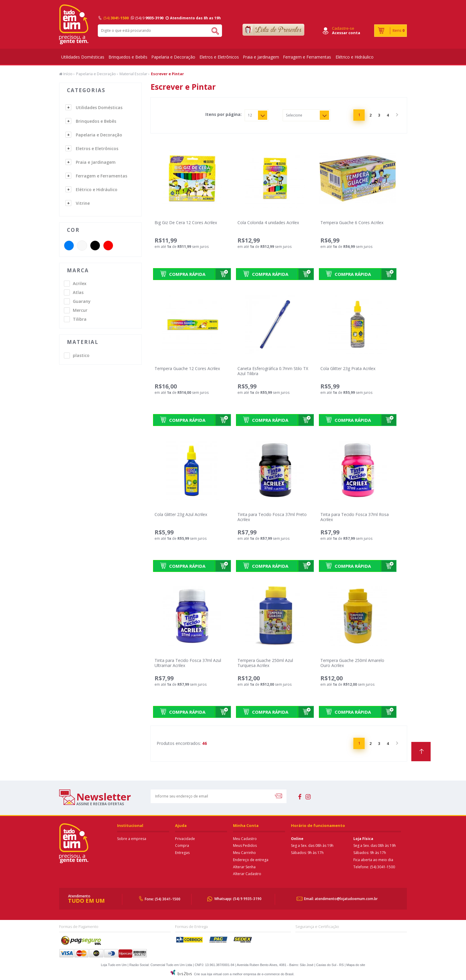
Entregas (182, 853)
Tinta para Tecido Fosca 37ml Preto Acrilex (272, 517)
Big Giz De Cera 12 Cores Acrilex (186, 222)
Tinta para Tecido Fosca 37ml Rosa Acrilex (355, 517)
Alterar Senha (244, 867)
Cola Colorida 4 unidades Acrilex (268, 222)
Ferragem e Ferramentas (307, 57)
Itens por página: (223, 114)
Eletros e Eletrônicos (219, 57)
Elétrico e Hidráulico (355, 57)
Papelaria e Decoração (173, 57)
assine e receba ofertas (100, 804)
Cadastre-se (343, 28)
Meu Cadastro (245, 839)
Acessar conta (346, 33)
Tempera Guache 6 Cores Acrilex (352, 222)
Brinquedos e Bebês (128, 57)
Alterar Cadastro (247, 874)
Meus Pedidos (245, 845)
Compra (182, 845)
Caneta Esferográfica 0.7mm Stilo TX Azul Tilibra (273, 371)
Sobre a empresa (132, 839)
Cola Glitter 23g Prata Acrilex (348, 368)
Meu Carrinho (244, 853)
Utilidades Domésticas (83, 57)
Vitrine (83, 203)
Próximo (396, 115)
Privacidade (185, 839)
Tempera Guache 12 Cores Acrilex (187, 368)
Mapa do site (356, 965)
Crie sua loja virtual (208, 974)
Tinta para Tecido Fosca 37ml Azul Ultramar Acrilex (188, 663)
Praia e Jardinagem (261, 57)
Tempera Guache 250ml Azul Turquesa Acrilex (265, 663)
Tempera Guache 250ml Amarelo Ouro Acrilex (352, 663)
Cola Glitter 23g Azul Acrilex (181, 514)
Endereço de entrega (251, 860)
